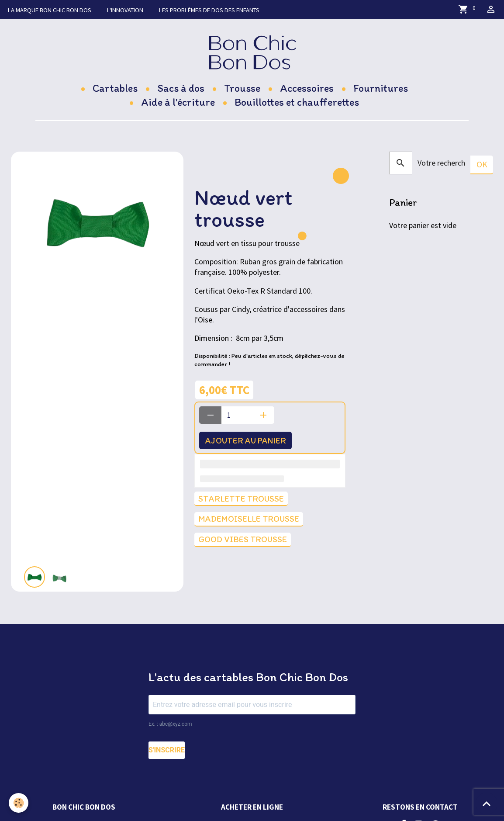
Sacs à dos (181, 88)
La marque (50, 10)
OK (482, 164)
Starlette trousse (241, 499)
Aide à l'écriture (178, 102)
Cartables (115, 88)
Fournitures (381, 88)
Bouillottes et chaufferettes (297, 102)
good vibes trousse (243, 539)
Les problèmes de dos (209, 10)
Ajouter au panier (246, 440)
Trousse (242, 88)
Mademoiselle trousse (249, 519)
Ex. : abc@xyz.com (170, 724)
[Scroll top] (487, 804)
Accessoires (307, 88)
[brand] (252, 52)
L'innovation (125, 10)
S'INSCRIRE (167, 750)
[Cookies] (19, 803)
